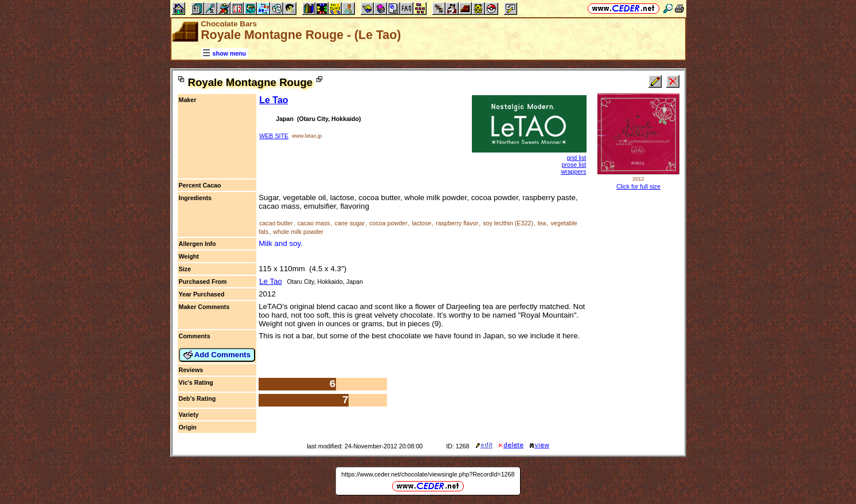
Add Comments (217, 355)
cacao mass (314, 223)
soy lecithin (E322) (508, 223)
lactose (422, 223)
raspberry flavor (457, 223)
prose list (574, 165)
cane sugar (350, 223)
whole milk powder (298, 232)
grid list (576, 158)
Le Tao (273, 100)
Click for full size (638, 186)
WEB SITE (274, 136)
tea (542, 223)
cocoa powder (388, 223)
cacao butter (276, 223)
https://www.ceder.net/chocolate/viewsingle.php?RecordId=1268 (428, 474)
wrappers (573, 171)
